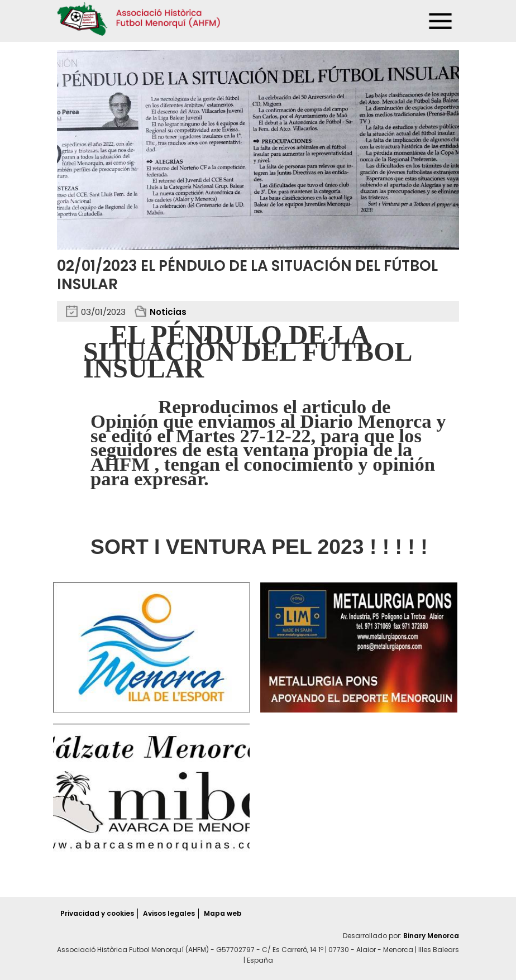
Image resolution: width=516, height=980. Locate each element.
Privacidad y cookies (97, 913)
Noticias (168, 312)
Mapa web (223, 913)
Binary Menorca (431, 936)
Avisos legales (169, 913)
